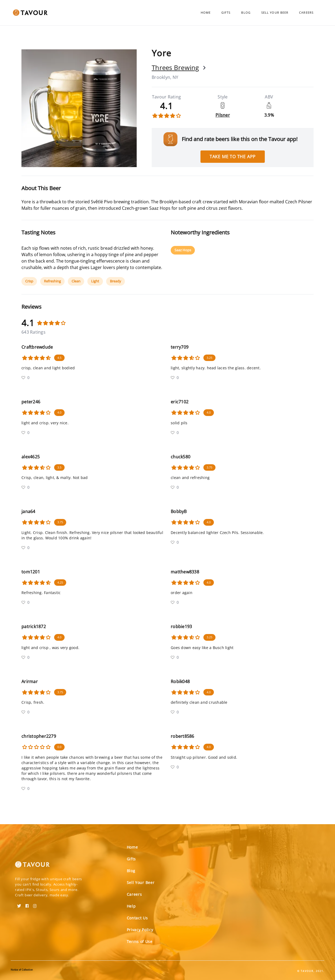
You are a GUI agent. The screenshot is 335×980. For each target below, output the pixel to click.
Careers (306, 12)
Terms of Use (140, 942)
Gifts (226, 12)
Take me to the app (233, 157)
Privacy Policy (140, 930)
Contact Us (137, 918)
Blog (246, 12)
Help (131, 906)
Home (206, 12)
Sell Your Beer (275, 12)
